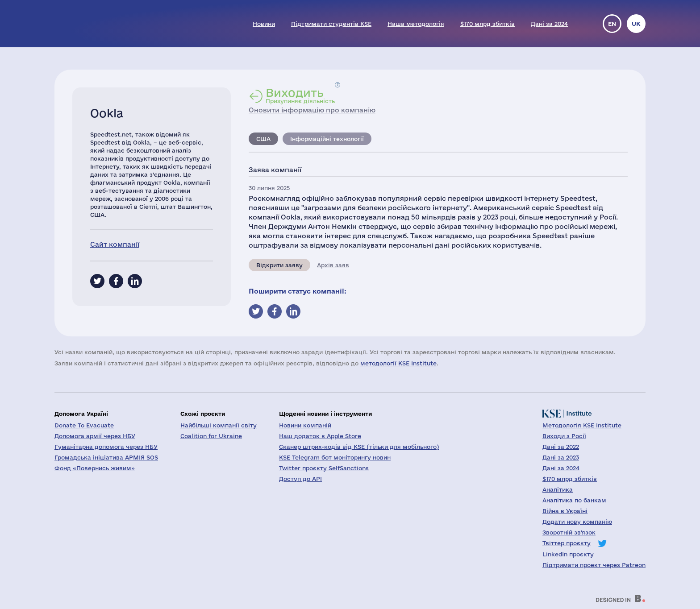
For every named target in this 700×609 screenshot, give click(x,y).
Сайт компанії (115, 244)
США (263, 139)
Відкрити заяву (279, 265)
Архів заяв (333, 265)
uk (636, 24)
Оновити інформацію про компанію (312, 110)
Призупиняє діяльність (300, 95)
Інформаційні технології (327, 139)
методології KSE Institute (398, 363)
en (612, 24)
